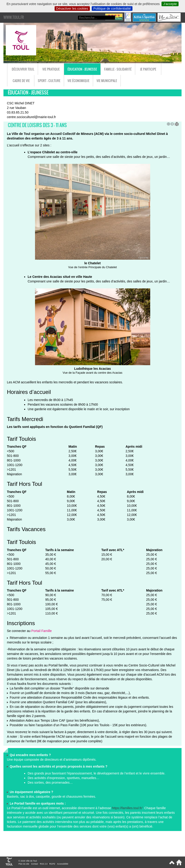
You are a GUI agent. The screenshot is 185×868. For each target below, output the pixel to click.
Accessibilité (62, 864)
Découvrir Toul (23, 69)
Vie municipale (107, 81)
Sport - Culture (49, 81)
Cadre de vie (21, 81)
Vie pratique (51, 69)
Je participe (148, 69)
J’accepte (170, 4)
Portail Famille (42, 631)
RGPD (52, 864)
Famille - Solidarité (118, 69)
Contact (34, 864)
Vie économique (78, 81)
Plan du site (24, 864)
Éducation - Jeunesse (82, 69)
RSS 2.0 (44, 864)
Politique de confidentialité (112, 9)
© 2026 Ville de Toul (28, 861)
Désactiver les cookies (72, 9)
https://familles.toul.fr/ (127, 808)
